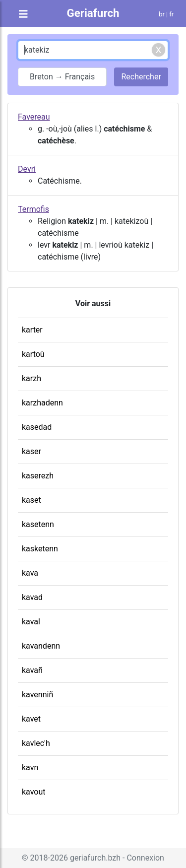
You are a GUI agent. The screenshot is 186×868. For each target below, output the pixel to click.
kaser (31, 451)
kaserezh (38, 476)
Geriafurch (93, 13)
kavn (30, 768)
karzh (31, 378)
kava (30, 573)
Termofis (33, 209)
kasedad (37, 427)
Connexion (145, 858)
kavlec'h (36, 743)
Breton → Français (62, 77)
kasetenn (38, 524)
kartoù (33, 354)
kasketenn (40, 549)
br (162, 14)
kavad (32, 597)
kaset (31, 500)
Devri (27, 169)
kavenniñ (37, 695)
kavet (31, 719)
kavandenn (41, 646)
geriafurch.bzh (95, 858)
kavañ (32, 670)
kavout (34, 792)
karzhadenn (42, 403)
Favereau (34, 117)
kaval (31, 622)
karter (32, 330)
